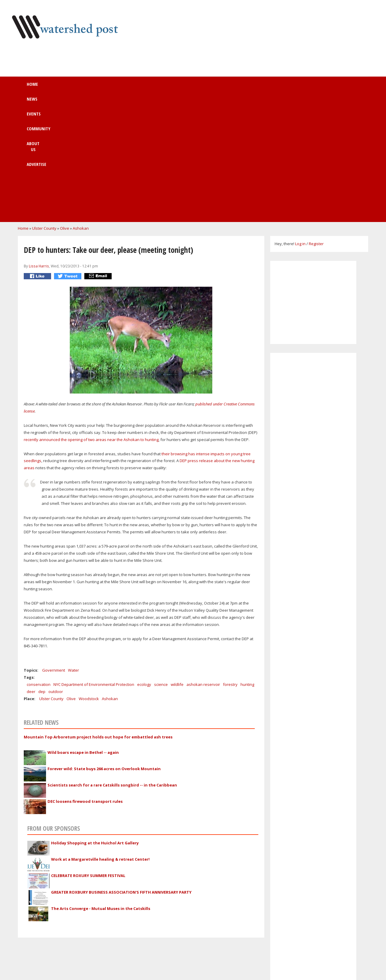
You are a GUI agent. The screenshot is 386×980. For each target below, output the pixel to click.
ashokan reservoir (203, 563)
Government (54, 548)
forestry (230, 563)
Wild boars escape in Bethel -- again (83, 631)
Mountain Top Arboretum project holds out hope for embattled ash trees (98, 615)
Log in (300, 122)
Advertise (238, 87)
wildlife (177, 563)
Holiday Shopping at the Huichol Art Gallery (95, 721)
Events (122, 87)
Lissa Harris (39, 144)
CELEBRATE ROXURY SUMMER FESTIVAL (88, 754)
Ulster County (44, 107)
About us (200, 87)
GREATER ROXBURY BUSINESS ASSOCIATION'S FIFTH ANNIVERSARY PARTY (121, 770)
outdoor (56, 570)
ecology (144, 563)
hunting (247, 563)
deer (31, 570)
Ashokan (81, 107)
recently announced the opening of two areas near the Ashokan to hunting (91, 318)
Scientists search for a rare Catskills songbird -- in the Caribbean (112, 663)
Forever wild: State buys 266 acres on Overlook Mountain (104, 647)
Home (61, 87)
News (91, 87)
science (161, 563)
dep (42, 570)
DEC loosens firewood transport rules (85, 680)
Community (160, 87)
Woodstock (89, 577)
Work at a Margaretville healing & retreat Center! (100, 738)
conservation (39, 563)
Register (316, 122)
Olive (65, 107)
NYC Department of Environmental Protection (94, 563)
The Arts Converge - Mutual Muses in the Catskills (101, 787)
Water (73, 548)
